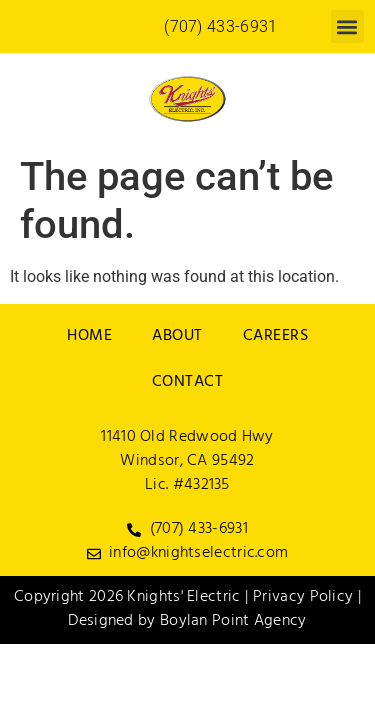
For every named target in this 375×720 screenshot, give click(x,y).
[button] (347, 26)
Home (89, 337)
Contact (188, 383)
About (177, 337)
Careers (276, 337)
